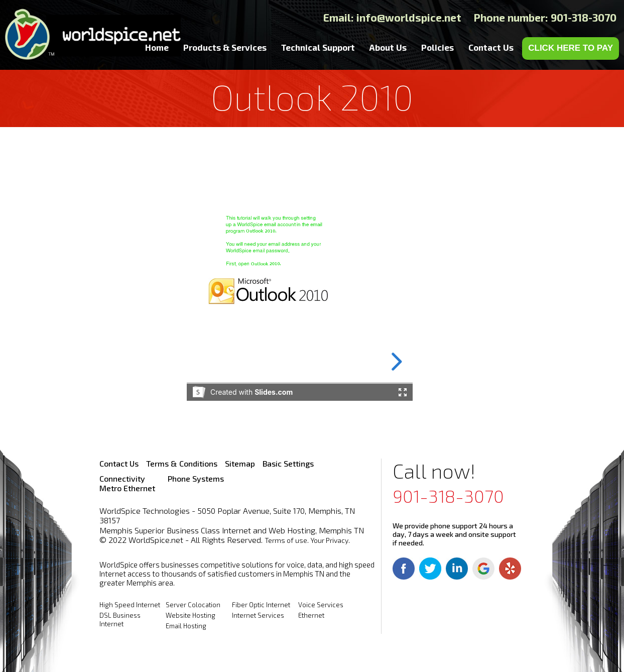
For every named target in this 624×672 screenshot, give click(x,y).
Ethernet (311, 615)
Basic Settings (288, 463)
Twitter (430, 569)
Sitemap (240, 463)
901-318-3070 (448, 496)
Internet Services (258, 615)
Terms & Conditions (182, 463)
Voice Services (321, 605)
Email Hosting (186, 626)
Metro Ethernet (127, 488)
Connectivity (122, 478)
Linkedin (457, 569)
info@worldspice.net (409, 17)
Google (483, 569)
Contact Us (491, 47)
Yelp (510, 569)
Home (157, 47)
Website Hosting (191, 615)
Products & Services (225, 47)
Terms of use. (287, 540)
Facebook (404, 569)
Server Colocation (193, 605)
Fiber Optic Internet (261, 605)
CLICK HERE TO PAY (571, 48)
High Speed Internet (130, 605)
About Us (388, 47)
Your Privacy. (330, 540)
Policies (438, 47)
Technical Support (318, 47)
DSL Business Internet (120, 620)
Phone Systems (196, 478)
